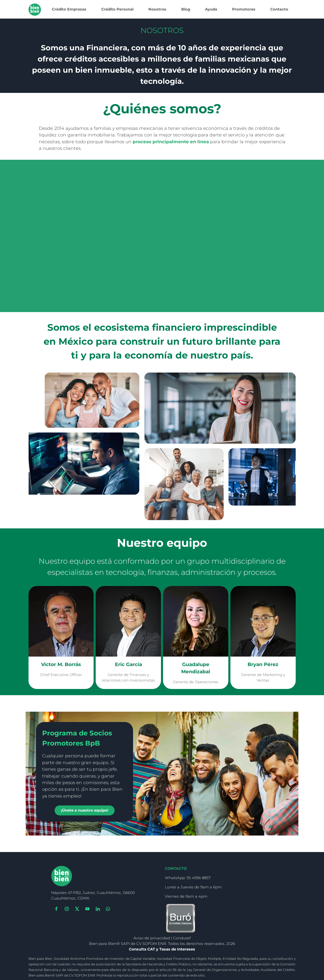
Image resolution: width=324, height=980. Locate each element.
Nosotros (157, 9)
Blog (186, 9)
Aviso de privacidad (152, 938)
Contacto (279, 9)
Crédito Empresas (69, 9)
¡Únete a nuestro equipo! (85, 810)
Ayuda (211, 9)
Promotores (244, 9)
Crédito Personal (117, 9)
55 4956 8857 (199, 878)
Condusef (182, 938)
